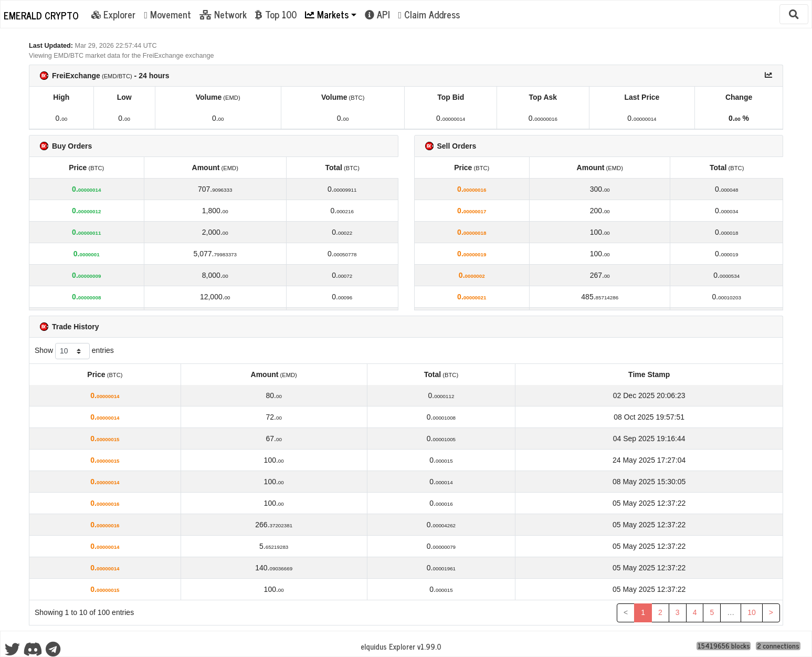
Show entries (74, 351)
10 (752, 612)
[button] (331, 14)
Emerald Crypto (41, 15)
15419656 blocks (724, 646)
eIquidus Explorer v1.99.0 (401, 646)
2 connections (778, 646)
